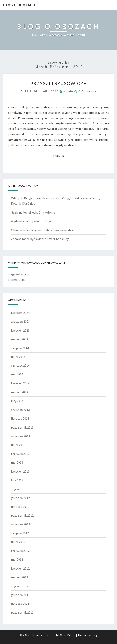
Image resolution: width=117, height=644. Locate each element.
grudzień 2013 (20, 410)
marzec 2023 (19, 339)
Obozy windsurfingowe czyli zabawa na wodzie (42, 230)
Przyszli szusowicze (58, 83)
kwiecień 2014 (20, 383)
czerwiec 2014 (20, 365)
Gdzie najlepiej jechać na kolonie (33, 212)
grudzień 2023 (20, 321)
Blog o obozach (19, 5)
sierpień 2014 (20, 348)
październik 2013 (22, 427)
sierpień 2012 (20, 533)
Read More (60, 156)
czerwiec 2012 (20, 551)
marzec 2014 (19, 392)
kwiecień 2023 (20, 330)
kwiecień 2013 (20, 471)
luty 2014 (17, 401)
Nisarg (93, 635)
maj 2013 (17, 462)
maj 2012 (17, 559)
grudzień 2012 (20, 498)
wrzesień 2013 (20, 436)
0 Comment (87, 91)
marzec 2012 (19, 577)
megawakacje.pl (19, 274)
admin (68, 91)
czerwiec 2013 (20, 454)
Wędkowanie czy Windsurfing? (31, 221)
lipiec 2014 (18, 357)
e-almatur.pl (16, 280)
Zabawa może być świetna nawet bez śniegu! (41, 239)
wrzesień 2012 (20, 524)
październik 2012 (22, 515)
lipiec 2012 (18, 542)
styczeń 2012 (20, 586)
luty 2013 (17, 480)
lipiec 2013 (18, 445)
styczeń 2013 (20, 489)
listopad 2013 (20, 418)
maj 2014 (17, 374)
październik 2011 (22, 612)
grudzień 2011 (20, 595)
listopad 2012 (20, 507)
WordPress (68, 635)
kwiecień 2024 (20, 313)
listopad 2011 (20, 604)
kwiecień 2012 (20, 568)
